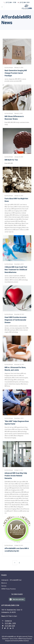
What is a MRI (17, 225)
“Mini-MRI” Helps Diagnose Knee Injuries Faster (17, 423)
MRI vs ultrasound (19, 380)
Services (4, 586)
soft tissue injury (24, 382)
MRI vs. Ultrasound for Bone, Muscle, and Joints (15, 369)
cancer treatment (14, 276)
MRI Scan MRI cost (21, 221)
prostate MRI (18, 81)
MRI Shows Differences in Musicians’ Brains (14, 118)
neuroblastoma (9, 282)
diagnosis (12, 79)
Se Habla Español (17, 594)
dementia (15, 486)
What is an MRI (9, 436)
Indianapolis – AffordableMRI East (11, 580)
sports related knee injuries (12, 384)
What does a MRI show (15, 223)
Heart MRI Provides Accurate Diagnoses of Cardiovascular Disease (16, 320)
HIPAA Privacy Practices (9, 589)
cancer (7, 79)
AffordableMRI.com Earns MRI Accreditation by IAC (17, 550)
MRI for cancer (22, 79)
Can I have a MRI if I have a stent (17, 207)
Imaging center (18, 211)
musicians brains (24, 122)
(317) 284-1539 (10, 626)
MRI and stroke (14, 494)
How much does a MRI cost (18, 373)
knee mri (16, 376)
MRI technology (23, 280)
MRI (16, 79)
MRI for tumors (14, 280)
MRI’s (6, 223)
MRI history (16, 215)
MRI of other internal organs (13, 217)
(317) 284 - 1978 (11, 2)
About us (4, 583)
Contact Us (8, 621)
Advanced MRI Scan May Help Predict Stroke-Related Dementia (16, 476)
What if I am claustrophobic (12, 505)
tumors (16, 282)
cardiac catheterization (11, 326)
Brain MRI (7, 122)
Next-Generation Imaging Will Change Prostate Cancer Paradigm (16, 73)
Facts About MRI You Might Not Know (16, 200)
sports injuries (9, 434)
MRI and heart (11, 330)
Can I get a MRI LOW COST (12, 205)
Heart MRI (25, 328)
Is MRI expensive (16, 213)
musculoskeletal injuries (11, 382)
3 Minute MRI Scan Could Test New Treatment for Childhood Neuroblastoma (16, 270)
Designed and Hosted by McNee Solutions (17, 641)
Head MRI (21, 486)
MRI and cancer (17, 278)
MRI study (16, 122)
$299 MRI (7, 482)
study (6, 125)
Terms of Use (13, 639)
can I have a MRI (13, 484)
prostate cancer (9, 81)
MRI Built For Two (11, 160)
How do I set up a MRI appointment (15, 427)
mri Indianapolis (24, 215)
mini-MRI (26, 429)
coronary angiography (16, 328)
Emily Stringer (9, 68)
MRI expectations (12, 432)
